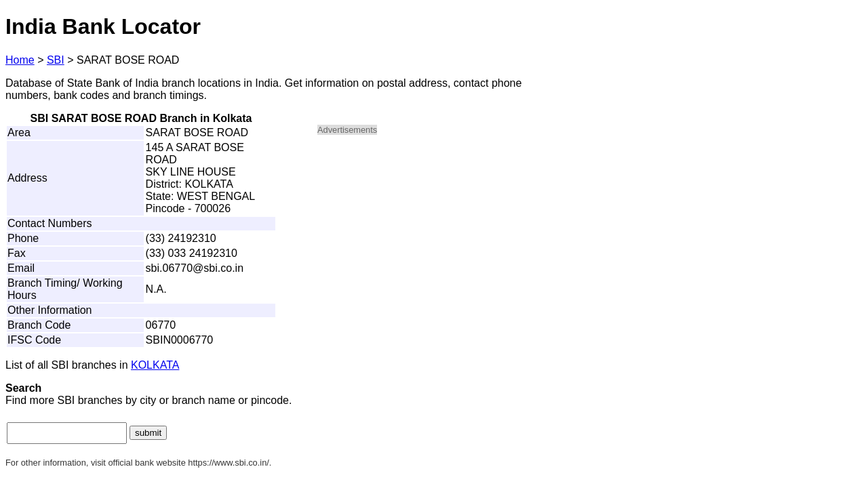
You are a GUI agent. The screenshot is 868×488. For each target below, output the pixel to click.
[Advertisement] (433, 241)
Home (20, 60)
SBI (56, 60)
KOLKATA (155, 365)
